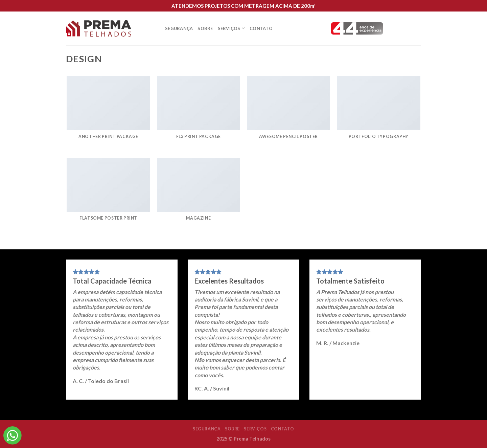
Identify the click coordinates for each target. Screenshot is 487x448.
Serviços (231, 28)
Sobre (205, 28)
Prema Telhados (252, 439)
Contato (261, 28)
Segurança (179, 28)
